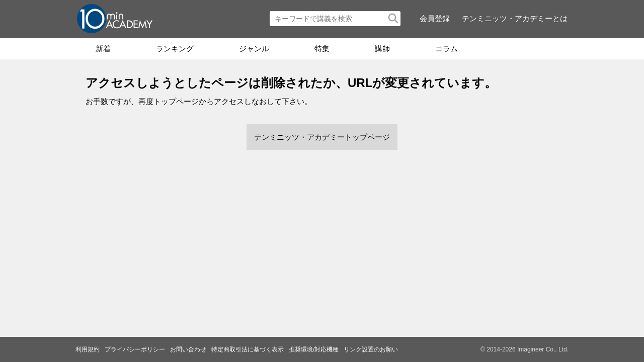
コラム (447, 49)
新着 (103, 49)
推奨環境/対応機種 (314, 349)
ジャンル (254, 49)
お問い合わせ (188, 349)
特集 (322, 49)
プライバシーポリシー (135, 349)
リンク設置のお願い (371, 349)
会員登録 (435, 18)
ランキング (175, 49)
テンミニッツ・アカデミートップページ (322, 137)
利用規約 (88, 349)
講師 (382, 49)
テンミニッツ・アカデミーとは (515, 18)
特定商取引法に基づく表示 (248, 349)
